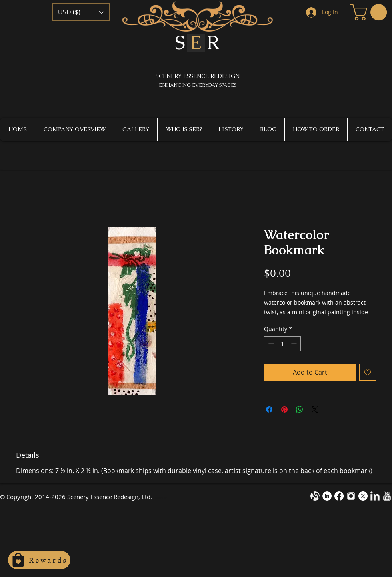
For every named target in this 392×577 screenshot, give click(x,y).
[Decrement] (270, 344)
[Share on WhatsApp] (300, 409)
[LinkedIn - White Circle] (327, 496)
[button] (81, 12)
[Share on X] (315, 409)
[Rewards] (39, 560)
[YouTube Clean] (387, 496)
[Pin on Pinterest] (284, 409)
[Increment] (295, 344)
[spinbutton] (282, 344)
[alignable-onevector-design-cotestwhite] (315, 496)
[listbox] (81, 12)
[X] (363, 496)
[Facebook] (339, 496)
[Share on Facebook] (269, 409)
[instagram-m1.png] (351, 496)
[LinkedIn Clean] (375, 496)
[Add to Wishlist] (368, 372)
